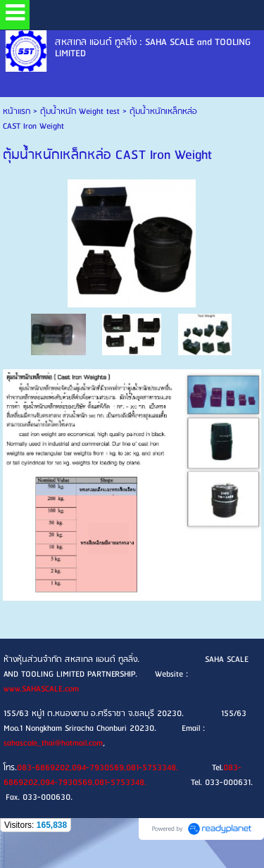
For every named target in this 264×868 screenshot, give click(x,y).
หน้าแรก (17, 111)
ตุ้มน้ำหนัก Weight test (80, 111)
